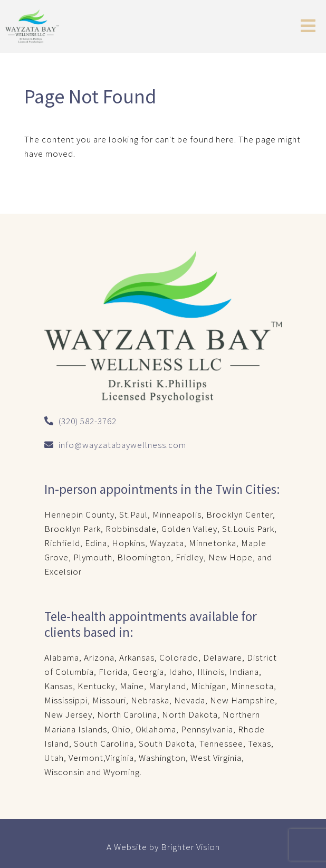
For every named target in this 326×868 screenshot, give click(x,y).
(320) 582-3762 (88, 421)
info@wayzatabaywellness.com (122, 445)
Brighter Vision (190, 847)
